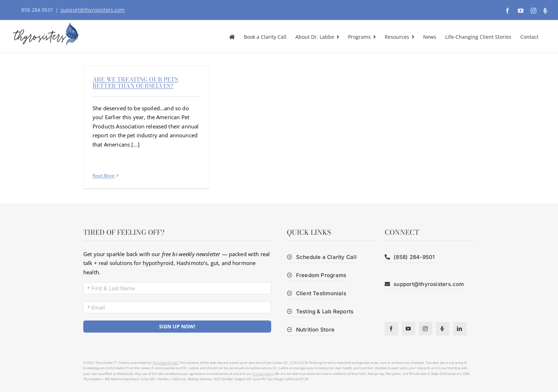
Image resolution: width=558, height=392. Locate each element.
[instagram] (426, 329)
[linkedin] (460, 329)
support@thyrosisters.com (93, 10)
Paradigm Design (166, 363)
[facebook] (391, 329)
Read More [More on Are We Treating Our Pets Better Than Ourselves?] (104, 176)
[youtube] (409, 329)
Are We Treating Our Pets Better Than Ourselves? (135, 83)
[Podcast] (443, 329)
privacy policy (263, 374)
